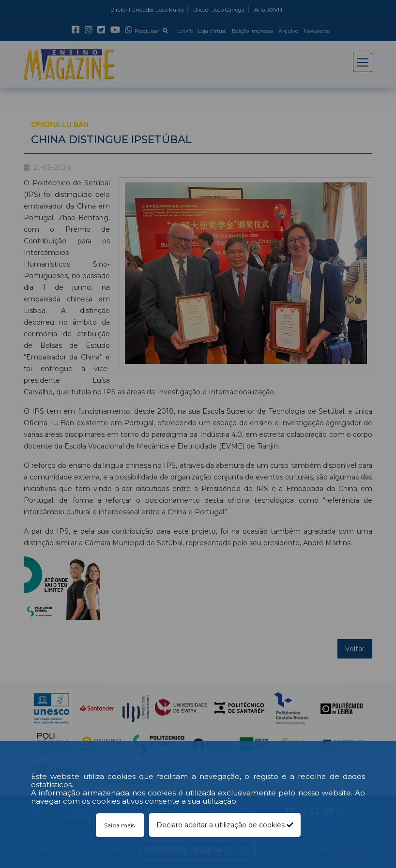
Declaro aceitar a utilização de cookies (225, 825)
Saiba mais (120, 825)
